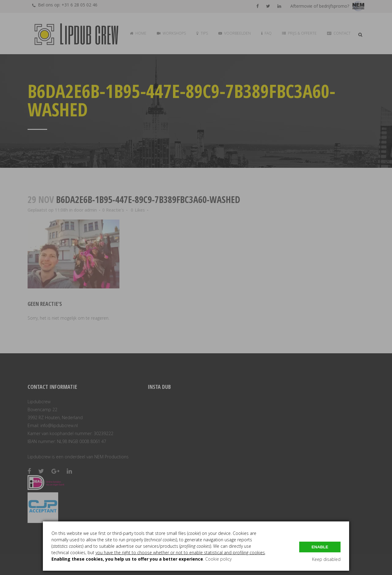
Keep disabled (326, 559)
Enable (320, 547)
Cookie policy (218, 559)
